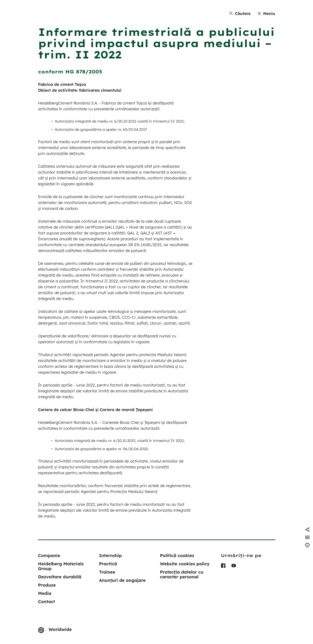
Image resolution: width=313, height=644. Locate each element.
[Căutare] (240, 14)
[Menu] (266, 14)
